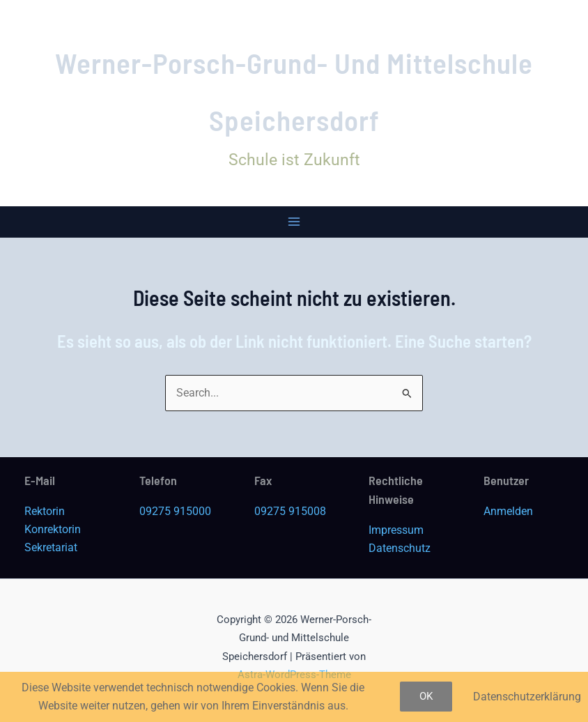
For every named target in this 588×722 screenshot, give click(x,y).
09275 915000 (175, 511)
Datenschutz (400, 548)
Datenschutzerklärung (527, 697)
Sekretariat (51, 547)
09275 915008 (290, 511)
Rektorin (45, 511)
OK (426, 696)
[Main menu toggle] (294, 222)
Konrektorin (53, 529)
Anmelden (508, 511)
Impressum (396, 530)
